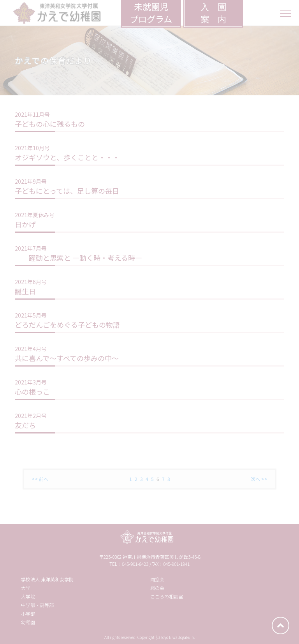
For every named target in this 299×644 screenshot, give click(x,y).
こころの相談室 (167, 596)
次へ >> (259, 479)
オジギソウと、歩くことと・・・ (67, 157)
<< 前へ (40, 479)
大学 (26, 588)
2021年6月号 (31, 282)
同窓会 (157, 579)
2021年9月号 (31, 181)
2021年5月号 (31, 315)
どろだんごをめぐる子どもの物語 (67, 325)
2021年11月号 (32, 114)
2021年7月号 (31, 248)
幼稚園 (28, 622)
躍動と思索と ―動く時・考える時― (78, 258)
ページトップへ (281, 626)
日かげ (25, 224)
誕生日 (25, 291)
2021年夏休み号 (35, 215)
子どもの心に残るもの (50, 124)
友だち (25, 425)
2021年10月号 (32, 148)
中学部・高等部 (37, 605)
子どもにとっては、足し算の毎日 (67, 191)
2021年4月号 (31, 349)
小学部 (28, 613)
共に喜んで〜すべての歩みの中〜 (67, 358)
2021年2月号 (31, 416)
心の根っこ (32, 391)
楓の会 (157, 588)
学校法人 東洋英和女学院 (47, 579)
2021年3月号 (31, 382)
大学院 (28, 596)
